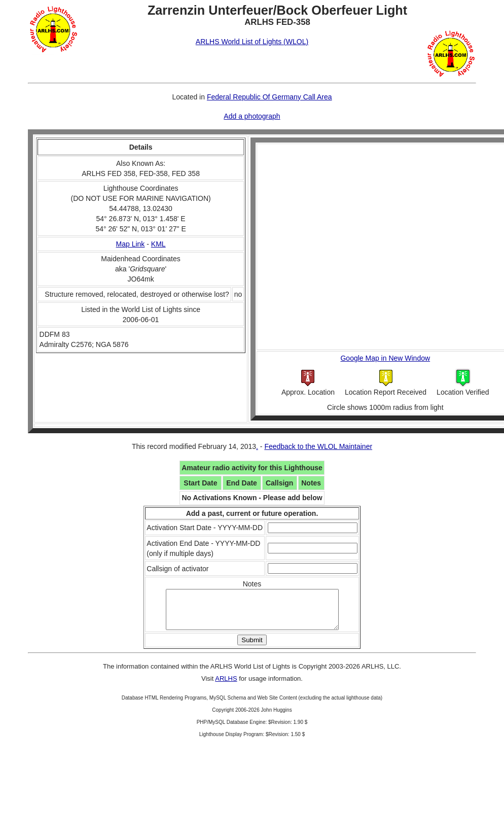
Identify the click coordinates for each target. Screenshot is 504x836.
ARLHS (226, 686)
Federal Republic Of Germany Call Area (269, 97)
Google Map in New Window (385, 358)
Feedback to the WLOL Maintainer (318, 446)
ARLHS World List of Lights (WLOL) (252, 42)
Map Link (131, 244)
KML (158, 244)
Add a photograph (252, 116)
